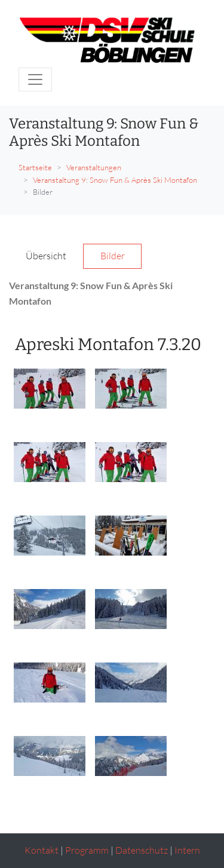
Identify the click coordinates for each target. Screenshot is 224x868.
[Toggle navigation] (35, 79)
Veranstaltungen (94, 167)
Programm (87, 850)
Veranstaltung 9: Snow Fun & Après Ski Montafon (115, 180)
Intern (187, 850)
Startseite (35, 167)
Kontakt (42, 850)
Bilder (113, 256)
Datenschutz (142, 850)
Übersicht (46, 256)
